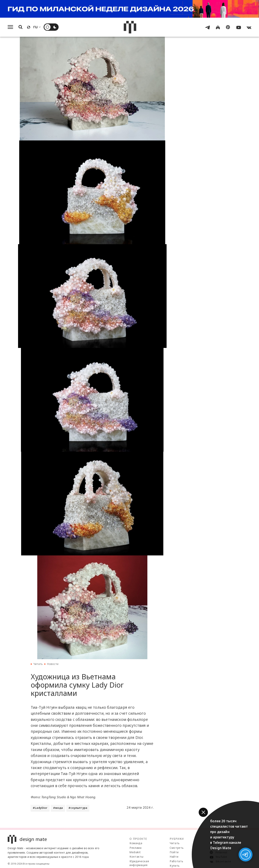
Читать (38, 664)
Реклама (136, 848)
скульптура (79, 808)
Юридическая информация (139, 863)
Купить (175, 866)
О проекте (138, 839)
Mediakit (135, 852)
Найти (174, 857)
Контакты (136, 857)
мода (59, 808)
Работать (176, 861)
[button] (203, 812)
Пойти (174, 852)
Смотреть (177, 848)
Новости (53, 664)
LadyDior (41, 808)
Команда (136, 843)
